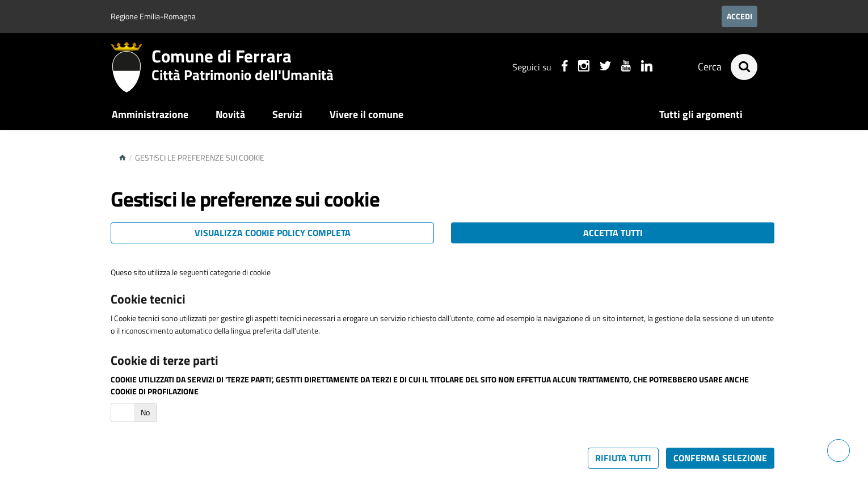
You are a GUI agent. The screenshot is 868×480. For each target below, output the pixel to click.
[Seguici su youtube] (625, 68)
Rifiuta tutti (623, 458)
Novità (230, 114)
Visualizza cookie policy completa (273, 233)
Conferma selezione (720, 458)
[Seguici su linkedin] (646, 68)
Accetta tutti (613, 233)
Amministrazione (150, 114)
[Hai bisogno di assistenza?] (838, 450)
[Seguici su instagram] (583, 68)
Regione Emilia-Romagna (153, 16)
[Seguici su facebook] (564, 68)
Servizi (287, 114)
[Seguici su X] (605, 68)
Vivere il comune (366, 114)
